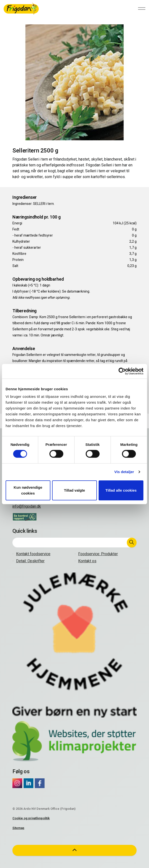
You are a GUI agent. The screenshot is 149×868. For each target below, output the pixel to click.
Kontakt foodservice (33, 554)
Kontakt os (87, 561)
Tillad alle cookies (121, 490)
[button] (132, 543)
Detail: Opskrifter (30, 561)
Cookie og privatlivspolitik (31, 818)
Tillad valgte (74, 490)
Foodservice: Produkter (98, 554)
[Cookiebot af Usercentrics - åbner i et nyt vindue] (122, 371)
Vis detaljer (124, 472)
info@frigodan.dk (27, 506)
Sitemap (18, 828)
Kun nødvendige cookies (28, 490)
